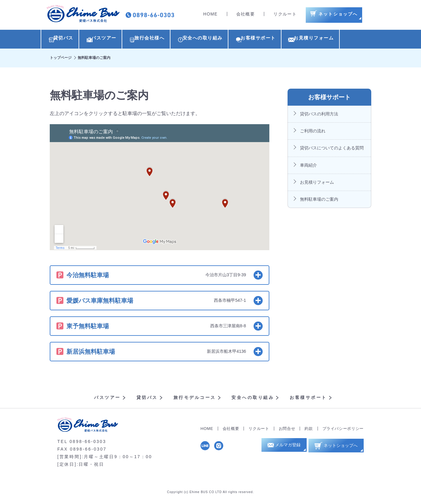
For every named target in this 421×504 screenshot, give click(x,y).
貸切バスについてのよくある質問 (332, 149)
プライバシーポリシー (343, 430)
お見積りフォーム (347, 40)
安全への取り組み (222, 40)
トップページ (61, 59)
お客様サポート (285, 40)
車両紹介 (308, 167)
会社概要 (246, 15)
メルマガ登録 (285, 448)
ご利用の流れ (313, 132)
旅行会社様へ (163, 40)
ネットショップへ (339, 448)
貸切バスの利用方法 (319, 115)
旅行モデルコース (195, 399)
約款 (309, 430)
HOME (210, 15)
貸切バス (63, 40)
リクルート (285, 15)
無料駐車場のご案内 (319, 201)
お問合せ (287, 430)
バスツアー (110, 40)
